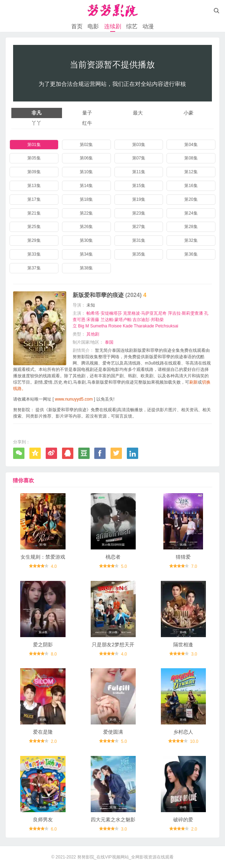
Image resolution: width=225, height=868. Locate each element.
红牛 (87, 123)
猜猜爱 (183, 557)
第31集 (139, 240)
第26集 (86, 227)
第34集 (86, 254)
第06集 (86, 158)
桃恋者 (113, 557)
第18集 (86, 199)
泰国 (109, 342)
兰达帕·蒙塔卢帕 (116, 320)
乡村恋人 (183, 732)
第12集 (191, 172)
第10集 (86, 172)
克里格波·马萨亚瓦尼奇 (145, 313)
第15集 (139, 186)
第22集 (86, 213)
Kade (128, 326)
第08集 (191, 158)
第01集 (34, 145)
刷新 (193, 382)
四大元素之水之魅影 (113, 820)
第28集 (191, 227)
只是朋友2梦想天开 (113, 645)
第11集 (139, 172)
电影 (93, 26)
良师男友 (43, 820)
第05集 (34, 158)
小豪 (189, 113)
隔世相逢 (183, 645)
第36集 (191, 254)
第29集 (34, 240)
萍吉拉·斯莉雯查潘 (185, 313)
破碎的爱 (183, 820)
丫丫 (36, 123)
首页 (77, 26)
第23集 (139, 213)
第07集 (139, 158)
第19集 (139, 199)
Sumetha (99, 326)
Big (81, 326)
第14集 (86, 186)
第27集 (139, 227)
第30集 (86, 240)
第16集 (191, 186)
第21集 (34, 213)
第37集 (34, 268)
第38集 (86, 268)
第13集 (34, 186)
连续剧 (113, 26)
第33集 (34, 254)
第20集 (191, 199)
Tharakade (144, 326)
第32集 (191, 240)
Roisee (115, 326)
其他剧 (93, 334)
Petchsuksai (167, 326)
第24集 (191, 213)
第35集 (139, 254)
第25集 (34, 227)
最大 (138, 113)
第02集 (86, 145)
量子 (87, 113)
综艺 (132, 26)
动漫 (148, 26)
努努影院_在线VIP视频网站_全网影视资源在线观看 (126, 857)
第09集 (34, 172)
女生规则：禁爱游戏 (43, 557)
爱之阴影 (43, 645)
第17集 (34, 199)
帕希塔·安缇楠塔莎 (104, 313)
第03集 (139, 145)
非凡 (36, 113)
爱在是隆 (43, 732)
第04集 (191, 145)
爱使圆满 (113, 732)
